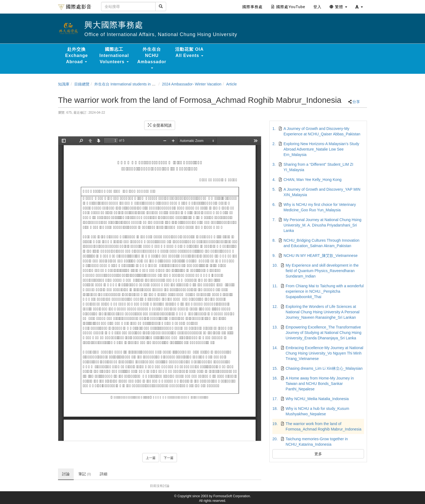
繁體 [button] (338, 7)
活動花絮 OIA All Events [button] (189, 52)
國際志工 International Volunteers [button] (114, 55)
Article (232, 84)
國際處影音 (75, 7)
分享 (356, 102)
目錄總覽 (82, 84)
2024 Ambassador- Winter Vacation (192, 84)
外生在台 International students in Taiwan (129, 84)
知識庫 (64, 84)
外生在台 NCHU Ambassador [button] (152, 58)
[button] (359, 7)
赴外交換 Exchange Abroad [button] (77, 55)
